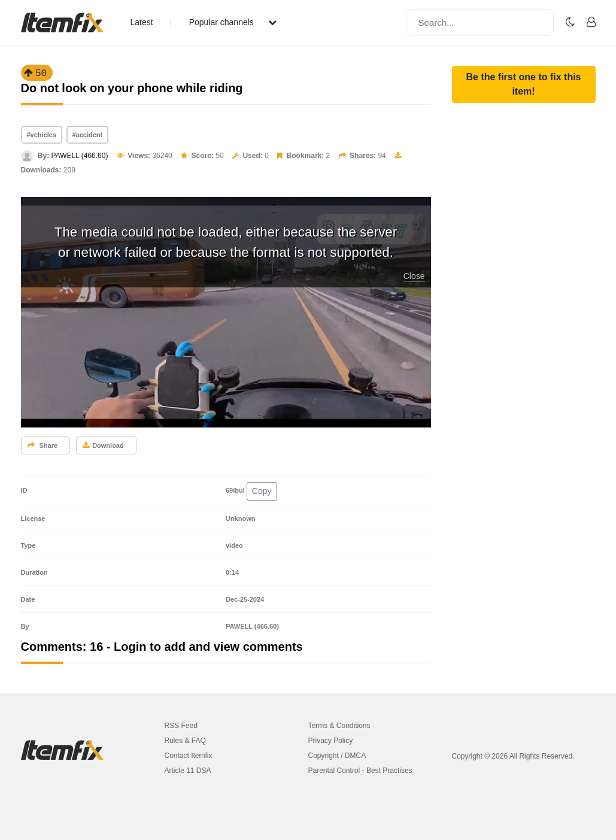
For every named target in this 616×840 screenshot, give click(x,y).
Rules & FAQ (185, 741)
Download (103, 445)
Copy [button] (262, 491)
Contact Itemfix (189, 756)
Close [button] (414, 276)
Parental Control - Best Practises (360, 771)
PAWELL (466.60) (80, 156)
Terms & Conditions (339, 726)
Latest (142, 22)
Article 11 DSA (188, 771)
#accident (88, 135)
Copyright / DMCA (337, 756)
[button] (524, 84)
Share (43, 445)
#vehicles (42, 135)
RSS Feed (181, 726)
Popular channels (233, 22)
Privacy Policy (331, 741)
